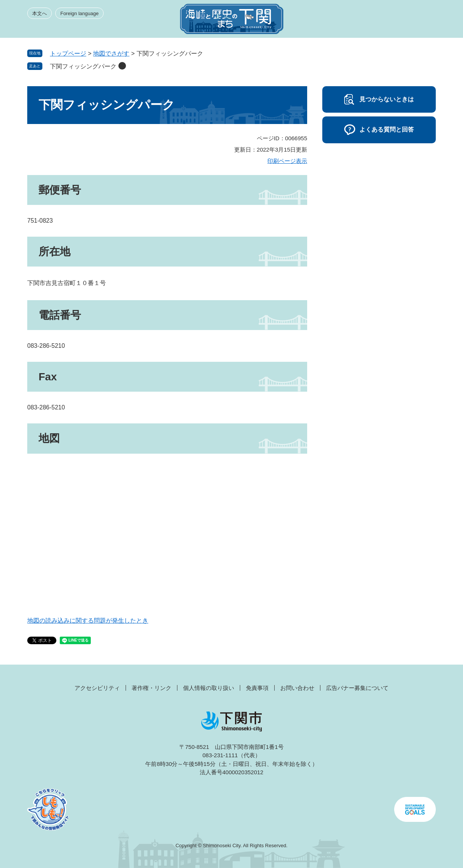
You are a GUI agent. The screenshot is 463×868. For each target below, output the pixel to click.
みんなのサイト (368, 21)
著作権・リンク (151, 688)
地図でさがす (111, 53)
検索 (395, 21)
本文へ (40, 13)
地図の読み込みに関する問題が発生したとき (88, 621)
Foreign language (79, 13)
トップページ (68, 53)
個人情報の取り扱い (209, 688)
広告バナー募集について (357, 688)
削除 (122, 66)
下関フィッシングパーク (83, 66)
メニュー (422, 21)
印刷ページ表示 (287, 161)
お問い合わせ (297, 688)
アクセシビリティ (97, 688)
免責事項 (257, 688)
